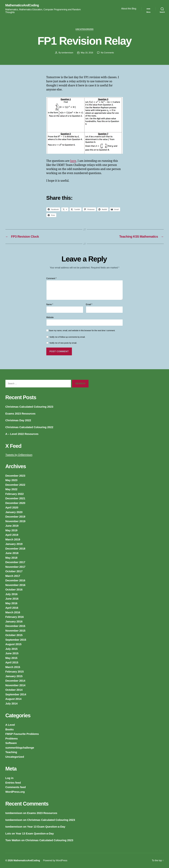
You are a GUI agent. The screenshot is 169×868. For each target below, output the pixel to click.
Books (10, 729)
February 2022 (15, 494)
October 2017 (14, 571)
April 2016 (12, 608)
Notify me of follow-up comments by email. (67, 337)
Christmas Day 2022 (18, 420)
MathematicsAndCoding (22, 5)
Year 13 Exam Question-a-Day (46, 827)
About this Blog (129, 9)
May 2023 (11, 480)
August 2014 (13, 699)
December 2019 (15, 517)
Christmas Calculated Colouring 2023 (29, 407)
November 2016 (15, 585)
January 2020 (14, 512)
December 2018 (15, 549)
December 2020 (15, 503)
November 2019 (15, 521)
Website (50, 317)
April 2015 (12, 662)
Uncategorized (84, 29)
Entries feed (13, 783)
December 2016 (15, 580)
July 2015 (11, 649)
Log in (9, 778)
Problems (12, 738)
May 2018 (11, 558)
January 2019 (14, 544)
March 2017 (13, 576)
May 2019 (11, 530)
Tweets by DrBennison (19, 455)
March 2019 (13, 539)
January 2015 (14, 676)
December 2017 (15, 562)
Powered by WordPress (55, 860)
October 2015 (14, 635)
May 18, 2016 (87, 53)
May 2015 (11, 658)
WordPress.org (15, 792)
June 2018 (12, 553)
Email (89, 304)
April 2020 (12, 507)
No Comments (107, 53)
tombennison (67, 53)
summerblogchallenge (20, 748)
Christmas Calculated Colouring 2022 (29, 427)
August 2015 (13, 644)
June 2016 (12, 599)
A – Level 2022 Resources (22, 434)
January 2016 (14, 621)
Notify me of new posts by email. (63, 343)
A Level (10, 725)
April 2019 (12, 535)
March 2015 (13, 667)
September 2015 (16, 640)
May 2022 (11, 489)
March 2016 (13, 612)
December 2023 (15, 476)
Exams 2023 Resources (20, 414)
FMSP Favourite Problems (22, 734)
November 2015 (15, 631)
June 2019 (12, 526)
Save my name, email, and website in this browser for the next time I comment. (82, 330)
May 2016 (11, 603)
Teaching (11, 752)
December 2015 (15, 626)
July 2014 (11, 703)
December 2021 (15, 498)
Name (50, 304)
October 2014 (14, 690)
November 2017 (15, 567)
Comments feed (16, 787)
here (73, 161)
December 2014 (15, 681)
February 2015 (15, 672)
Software (11, 743)
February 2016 (15, 617)
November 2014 (15, 685)
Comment (51, 278)
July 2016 (11, 594)
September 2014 (16, 694)
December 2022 (15, 485)
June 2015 (12, 653)
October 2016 (14, 589)
